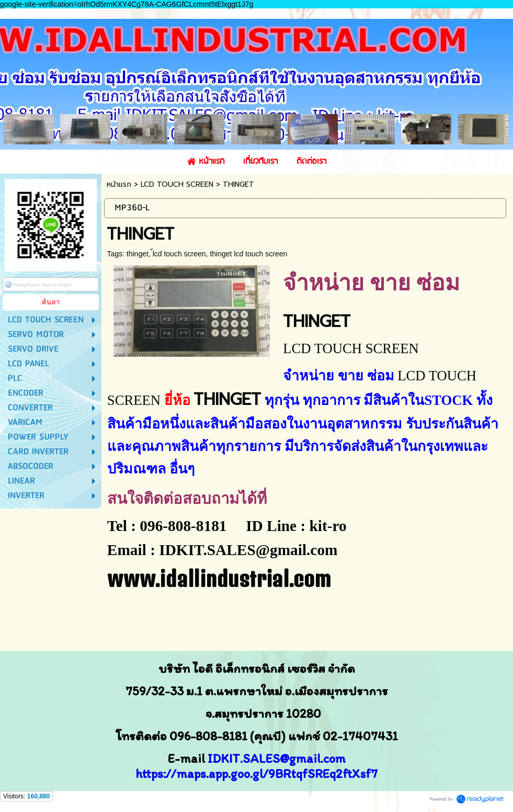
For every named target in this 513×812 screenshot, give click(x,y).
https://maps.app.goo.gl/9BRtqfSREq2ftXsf (253, 774)
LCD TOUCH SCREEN (177, 184)
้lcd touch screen (179, 254)
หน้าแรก (119, 184)
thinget (138, 254)
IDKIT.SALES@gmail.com (277, 758)
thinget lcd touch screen (248, 254)
